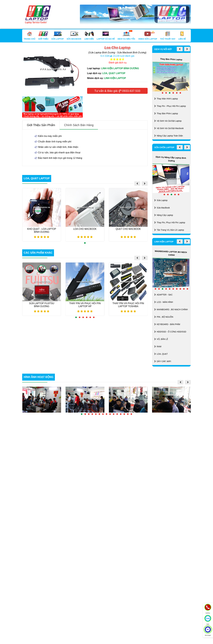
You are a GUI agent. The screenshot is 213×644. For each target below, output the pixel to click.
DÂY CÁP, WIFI (164, 361)
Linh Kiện (89, 36)
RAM (159, 347)
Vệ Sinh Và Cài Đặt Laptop (169, 121)
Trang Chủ (30, 36)
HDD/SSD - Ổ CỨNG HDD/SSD (172, 332)
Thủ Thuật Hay (168, 36)
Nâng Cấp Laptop (165, 215)
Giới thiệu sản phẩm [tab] (41, 125)
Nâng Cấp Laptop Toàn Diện (170, 136)
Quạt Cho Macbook (129, 229)
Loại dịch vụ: (94, 73)
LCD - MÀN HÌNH (165, 302)
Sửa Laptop (58, 36)
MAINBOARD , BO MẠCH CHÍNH (172, 309)
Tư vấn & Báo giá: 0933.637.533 (117, 91)
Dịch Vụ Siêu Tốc (126, 36)
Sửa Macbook (74, 36)
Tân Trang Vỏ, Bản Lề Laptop (170, 230)
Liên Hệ (182, 36)
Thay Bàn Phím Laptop (167, 113)
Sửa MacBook (163, 208)
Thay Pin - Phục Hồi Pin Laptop (171, 106)
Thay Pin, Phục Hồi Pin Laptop (171, 223)
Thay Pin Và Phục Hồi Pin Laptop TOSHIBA (129, 305)
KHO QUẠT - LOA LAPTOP (43, 230)
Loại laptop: (94, 68)
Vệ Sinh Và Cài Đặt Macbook (170, 128)
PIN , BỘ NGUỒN (165, 317)
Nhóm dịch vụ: (95, 78)
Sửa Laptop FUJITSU (43, 305)
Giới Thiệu (43, 36)
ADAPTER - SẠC (165, 295)
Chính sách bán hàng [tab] (79, 125)
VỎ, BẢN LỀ (162, 339)
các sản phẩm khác (38, 253)
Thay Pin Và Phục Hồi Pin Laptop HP (86, 305)
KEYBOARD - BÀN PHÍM (168, 324)
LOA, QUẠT (162, 354)
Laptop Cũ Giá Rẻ (106, 36)
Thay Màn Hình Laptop (167, 99)
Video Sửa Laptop (148, 36)
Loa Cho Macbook (86, 229)
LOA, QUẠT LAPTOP (37, 178)
